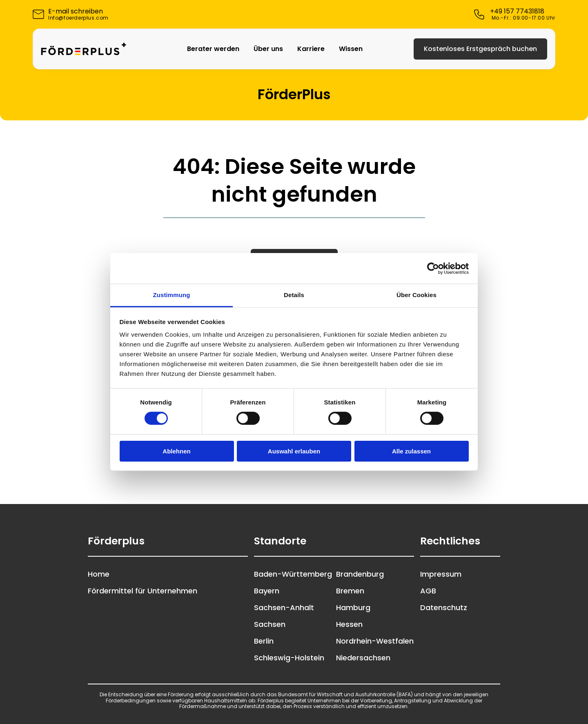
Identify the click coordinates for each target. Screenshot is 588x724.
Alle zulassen (411, 451)
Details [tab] (294, 295)
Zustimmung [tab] (172, 295)
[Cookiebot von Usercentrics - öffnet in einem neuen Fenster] (433, 268)
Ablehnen (176, 451)
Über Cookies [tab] (416, 295)
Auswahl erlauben (294, 451)
